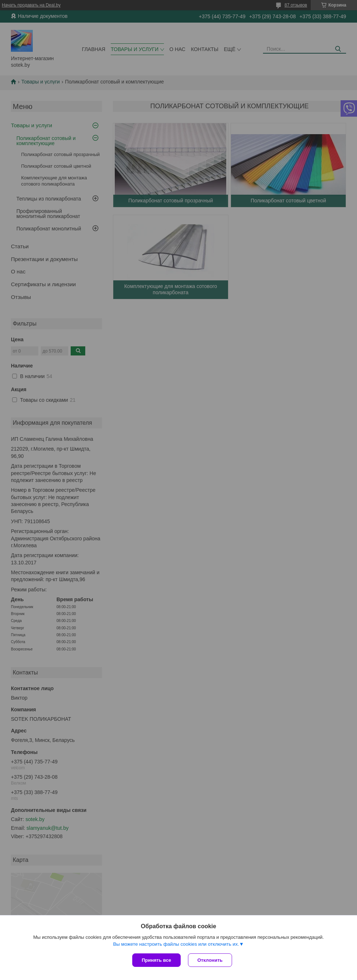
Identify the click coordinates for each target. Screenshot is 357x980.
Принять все (156, 960)
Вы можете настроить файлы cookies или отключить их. (176, 944)
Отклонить (210, 960)
